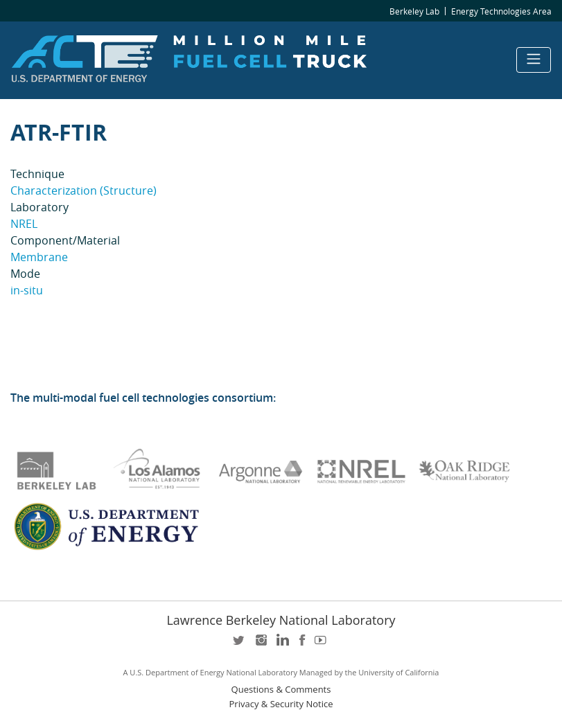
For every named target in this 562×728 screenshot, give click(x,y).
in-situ (27, 290)
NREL (24, 224)
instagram (261, 645)
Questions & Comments (281, 690)
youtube (323, 645)
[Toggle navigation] (534, 60)
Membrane (39, 257)
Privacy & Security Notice (281, 704)
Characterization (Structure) (84, 190)
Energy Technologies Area (501, 11)
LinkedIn (281, 645)
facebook (302, 645)
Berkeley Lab (414, 11)
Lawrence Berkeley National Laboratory (281, 620)
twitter (240, 645)
